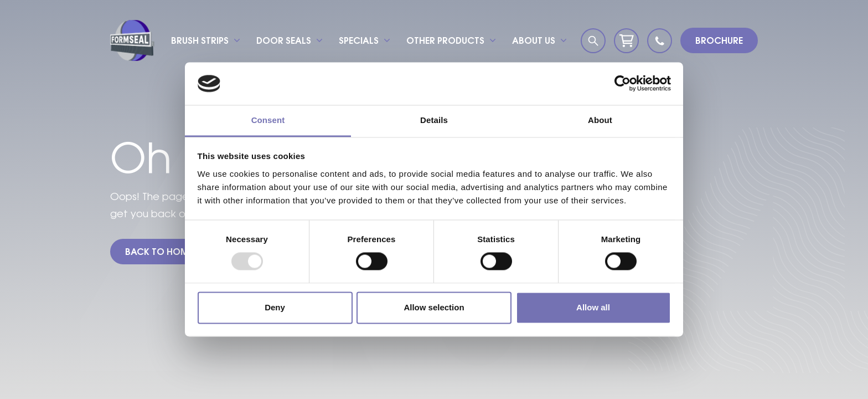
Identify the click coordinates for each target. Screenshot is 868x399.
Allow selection (434, 307)
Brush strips (200, 40)
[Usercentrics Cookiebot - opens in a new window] (622, 84)
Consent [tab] (268, 120)
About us (534, 40)
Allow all (593, 307)
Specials (359, 40)
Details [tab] (434, 120)
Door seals (284, 40)
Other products (445, 40)
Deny (275, 307)
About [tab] (600, 120)
